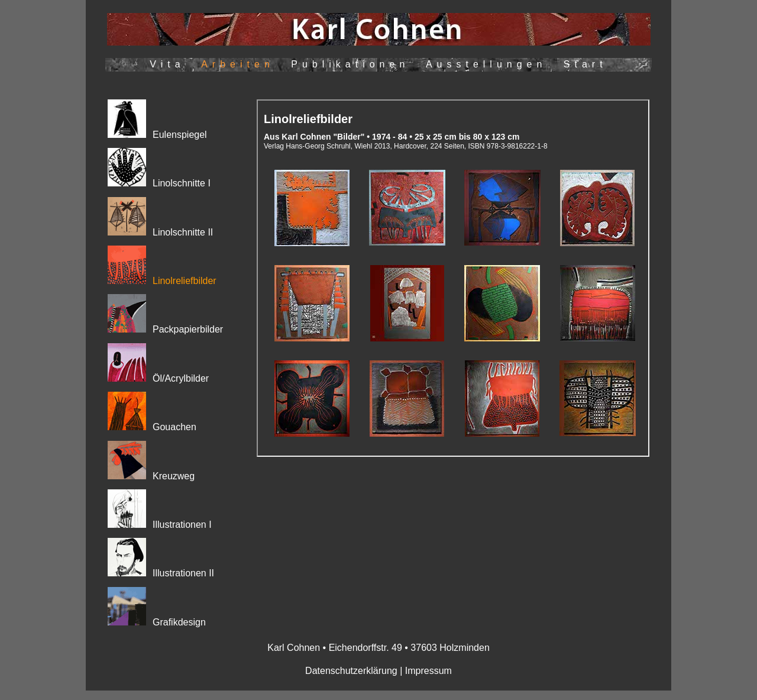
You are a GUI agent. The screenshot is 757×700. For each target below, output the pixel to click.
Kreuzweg (174, 476)
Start (585, 64)
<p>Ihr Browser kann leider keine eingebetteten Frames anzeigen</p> (453, 278)
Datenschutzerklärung (351, 671)
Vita (167, 64)
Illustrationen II (183, 573)
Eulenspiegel (157, 135)
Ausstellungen (486, 64)
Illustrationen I (182, 525)
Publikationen (350, 64)
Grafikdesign (179, 622)
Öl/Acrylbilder (181, 378)
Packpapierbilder (188, 329)
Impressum (428, 671)
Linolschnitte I (182, 183)
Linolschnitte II (183, 232)
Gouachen (174, 427)
